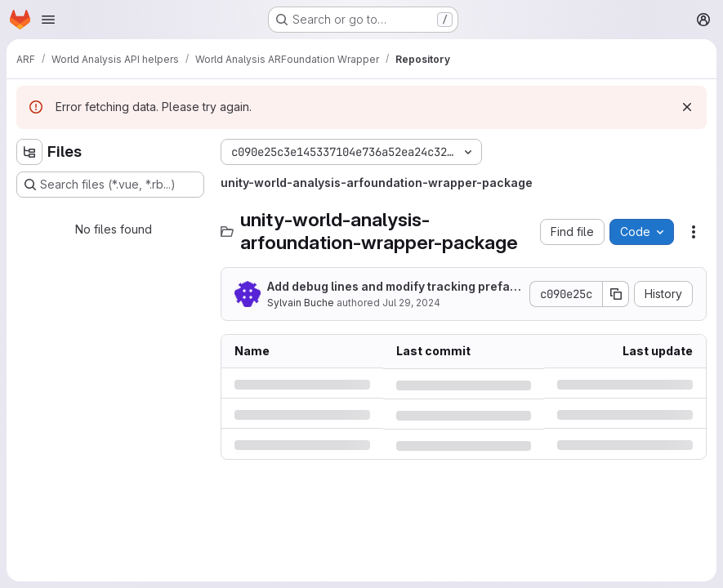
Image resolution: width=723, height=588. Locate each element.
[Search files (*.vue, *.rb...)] (110, 185)
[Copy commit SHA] (616, 294)
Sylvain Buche (301, 303)
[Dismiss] (687, 107)
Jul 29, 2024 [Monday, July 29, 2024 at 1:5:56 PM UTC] (411, 303)
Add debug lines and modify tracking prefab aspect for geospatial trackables (392, 287)
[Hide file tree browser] (29, 152)
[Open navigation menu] (48, 20)
